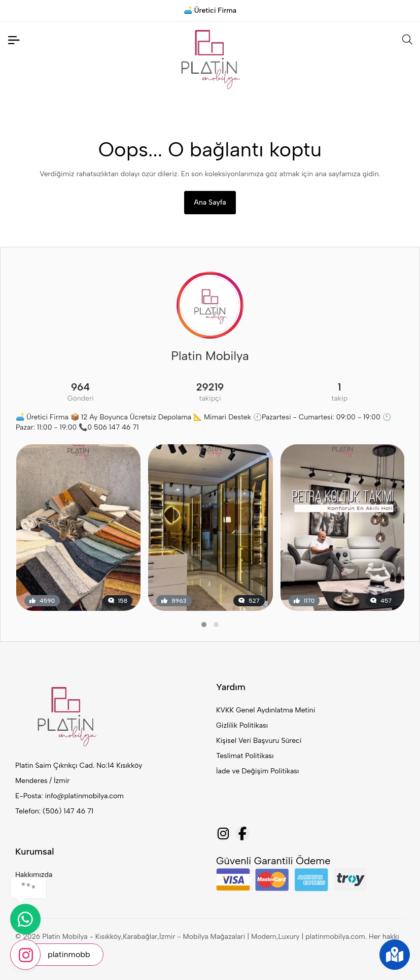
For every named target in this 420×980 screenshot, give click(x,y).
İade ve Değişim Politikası (257, 771)
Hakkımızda (34, 875)
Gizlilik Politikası (242, 725)
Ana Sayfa (210, 202)
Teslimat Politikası (245, 756)
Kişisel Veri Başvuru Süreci (259, 741)
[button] (204, 625)
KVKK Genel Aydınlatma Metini (266, 710)
